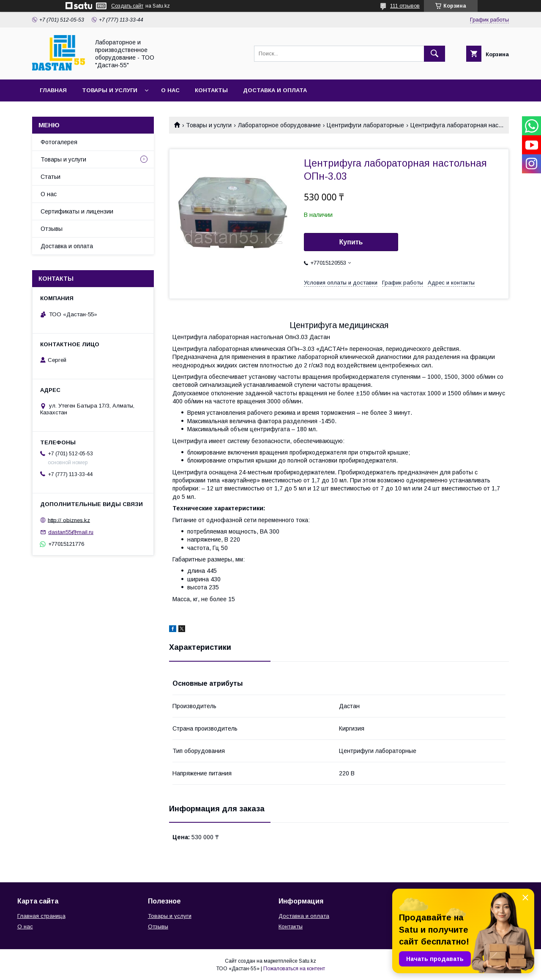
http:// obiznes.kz (69, 520)
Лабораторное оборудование (279, 125)
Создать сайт (127, 6)
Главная (53, 90)
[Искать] (434, 54)
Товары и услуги (110, 90)
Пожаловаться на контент (294, 969)
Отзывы (52, 229)
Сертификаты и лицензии (77, 211)
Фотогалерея (59, 142)
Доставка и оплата (275, 90)
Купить (351, 242)
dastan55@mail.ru (71, 532)
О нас (170, 90)
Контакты (211, 90)
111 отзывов (405, 6)
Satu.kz (307, 961)
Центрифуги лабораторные (365, 125)
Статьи (51, 177)
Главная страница (41, 916)
